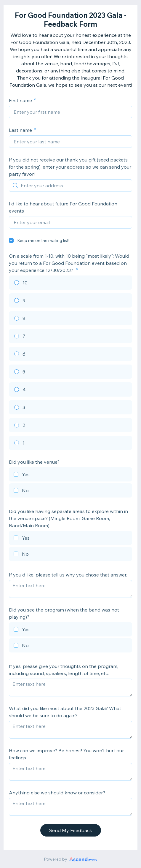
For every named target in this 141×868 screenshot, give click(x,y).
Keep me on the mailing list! (43, 240)
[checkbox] (11, 240)
